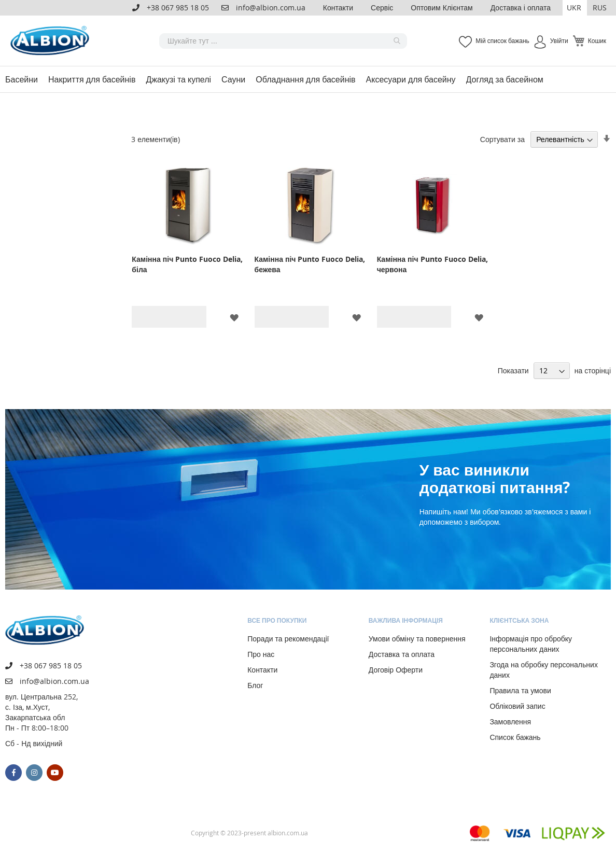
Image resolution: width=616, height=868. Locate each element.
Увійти (559, 40)
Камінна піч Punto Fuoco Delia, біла (187, 264)
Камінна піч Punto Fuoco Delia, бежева (310, 264)
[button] (575, 8)
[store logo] (52, 41)
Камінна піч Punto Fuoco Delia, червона (432, 264)
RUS (600, 8)
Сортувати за (502, 139)
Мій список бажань (502, 40)
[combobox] (283, 41)
